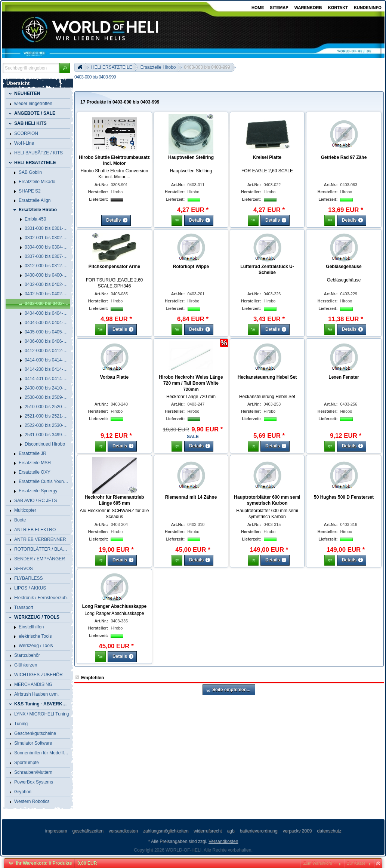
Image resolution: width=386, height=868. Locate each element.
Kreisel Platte (267, 157)
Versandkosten (223, 841)
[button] (65, 68)
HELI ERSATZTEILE (112, 67)
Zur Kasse (356, 863)
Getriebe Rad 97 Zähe (344, 157)
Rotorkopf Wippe (191, 267)
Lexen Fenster (344, 377)
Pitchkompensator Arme (114, 267)
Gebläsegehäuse (344, 267)
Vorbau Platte (114, 377)
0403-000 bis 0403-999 (207, 67)
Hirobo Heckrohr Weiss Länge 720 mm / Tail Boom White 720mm (191, 384)
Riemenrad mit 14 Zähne (191, 497)
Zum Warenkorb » (319, 863)
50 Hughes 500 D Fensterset (344, 497)
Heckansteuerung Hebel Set (267, 377)
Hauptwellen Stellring (191, 157)
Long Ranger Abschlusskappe (114, 606)
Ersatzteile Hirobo (158, 67)
